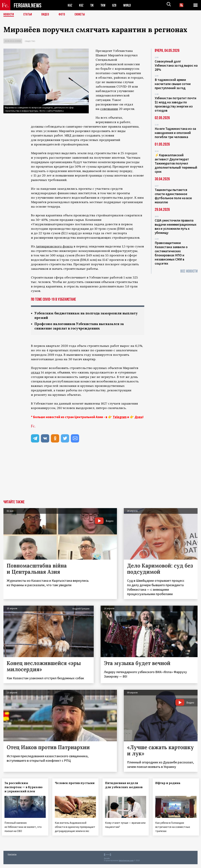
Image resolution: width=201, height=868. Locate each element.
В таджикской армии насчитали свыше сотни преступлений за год (173, 84)
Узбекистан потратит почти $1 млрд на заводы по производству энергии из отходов (176, 104)
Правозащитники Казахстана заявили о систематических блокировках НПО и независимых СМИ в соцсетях (171, 253)
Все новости (189, 271)
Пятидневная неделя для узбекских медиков (125, 786)
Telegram (120, 418)
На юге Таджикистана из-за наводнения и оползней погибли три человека (175, 133)
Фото (63, 15)
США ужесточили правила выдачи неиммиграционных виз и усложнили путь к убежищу (176, 226)
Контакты (12, 858)
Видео (47, 15)
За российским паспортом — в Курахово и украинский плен (25, 788)
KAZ (70, 5)
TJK (92, 5)
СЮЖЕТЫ (82, 15)
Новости (9, 15)
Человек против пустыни (69, 786)
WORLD (128, 5)
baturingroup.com (126, 864)
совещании (109, 109)
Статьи (28, 15)
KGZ (81, 5)
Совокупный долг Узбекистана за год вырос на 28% (176, 65)
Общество (30, 41)
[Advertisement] (100, 475)
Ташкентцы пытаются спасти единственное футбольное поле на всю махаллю (173, 196)
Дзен (138, 418)
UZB (115, 5)
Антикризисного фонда (54, 246)
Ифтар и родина (169, 784)
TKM (104, 5)
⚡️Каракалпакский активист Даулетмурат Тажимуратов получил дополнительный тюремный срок (176, 163)
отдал (35, 373)
